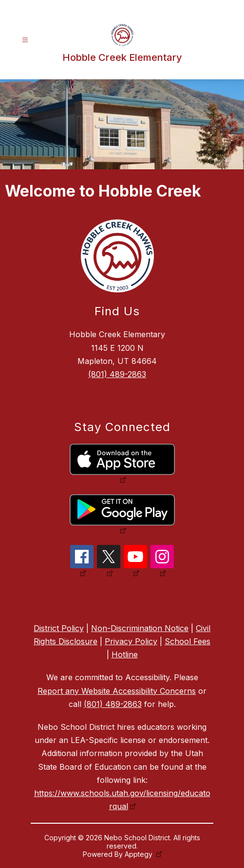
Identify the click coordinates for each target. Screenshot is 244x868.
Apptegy (140, 854)
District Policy (59, 628)
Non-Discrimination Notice (140, 628)
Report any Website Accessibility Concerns (117, 691)
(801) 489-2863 (117, 374)
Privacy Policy (131, 641)
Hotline (125, 654)
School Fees (188, 641)
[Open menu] (25, 40)
